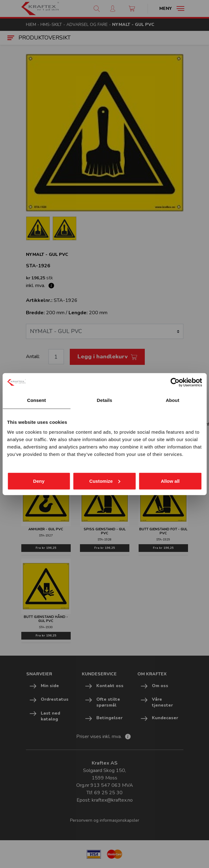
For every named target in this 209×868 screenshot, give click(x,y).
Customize (105, 481)
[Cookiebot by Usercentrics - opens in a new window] (175, 382)
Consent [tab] (37, 400)
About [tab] (173, 400)
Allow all (170, 481)
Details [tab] (105, 400)
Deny (39, 481)
